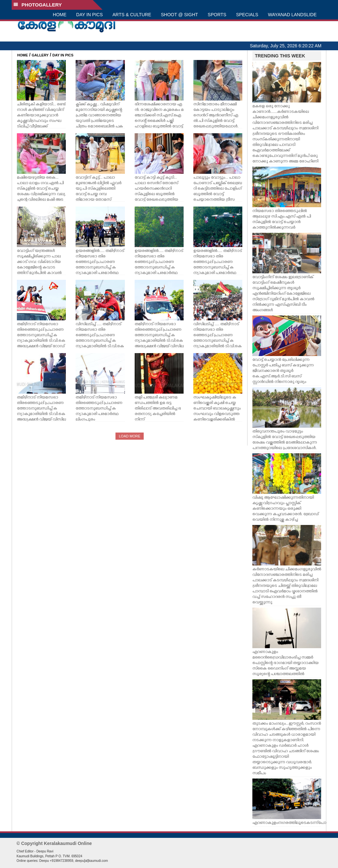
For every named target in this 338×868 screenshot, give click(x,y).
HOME (60, 15)
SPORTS (217, 15)
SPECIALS (247, 15)
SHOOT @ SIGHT (179, 15)
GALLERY (40, 55)
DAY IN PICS (90, 15)
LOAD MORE (129, 436)
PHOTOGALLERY (38, 5)
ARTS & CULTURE (132, 15)
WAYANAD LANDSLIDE (292, 15)
